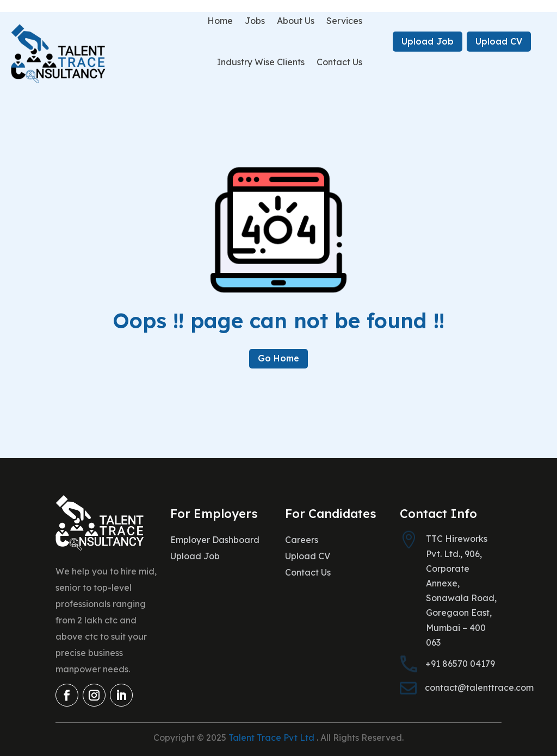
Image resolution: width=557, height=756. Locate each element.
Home (220, 21)
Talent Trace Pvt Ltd (273, 738)
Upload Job (428, 41)
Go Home (278, 358)
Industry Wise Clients (261, 62)
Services (344, 21)
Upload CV (499, 41)
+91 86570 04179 (460, 664)
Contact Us (339, 62)
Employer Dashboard (215, 541)
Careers (302, 541)
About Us (296, 21)
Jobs (255, 21)
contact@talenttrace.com (479, 688)
